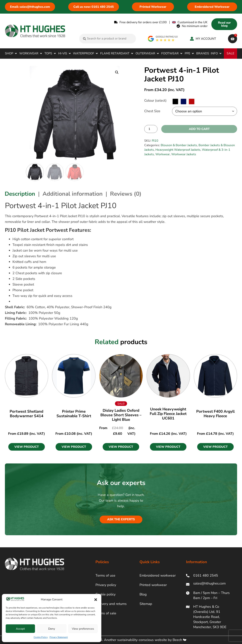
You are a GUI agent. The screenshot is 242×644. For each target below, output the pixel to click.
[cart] (233, 39)
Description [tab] (20, 194)
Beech (180, 640)
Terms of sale (106, 613)
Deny (52, 629)
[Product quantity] (151, 129)
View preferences (83, 629)
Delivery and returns (111, 604)
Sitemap (146, 604)
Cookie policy (105, 594)
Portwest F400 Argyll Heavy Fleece (215, 414)
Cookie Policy (41, 637)
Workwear (163, 154)
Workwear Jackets (184, 154)
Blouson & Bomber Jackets (179, 145)
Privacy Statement (59, 637)
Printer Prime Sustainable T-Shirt (74, 414)
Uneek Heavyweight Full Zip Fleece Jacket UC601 (168, 414)
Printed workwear (153, 585)
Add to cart (199, 129)
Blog (143, 594)
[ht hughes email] (210, 584)
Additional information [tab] (73, 194)
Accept (20, 629)
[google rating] (163, 39)
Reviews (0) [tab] (126, 194)
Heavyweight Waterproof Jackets (178, 150)
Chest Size (152, 111)
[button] (96, 600)
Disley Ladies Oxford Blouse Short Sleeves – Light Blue (121, 415)
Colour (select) (155, 100)
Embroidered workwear (158, 575)
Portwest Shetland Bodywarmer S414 (26, 414)
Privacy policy (106, 585)
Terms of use (105, 575)
